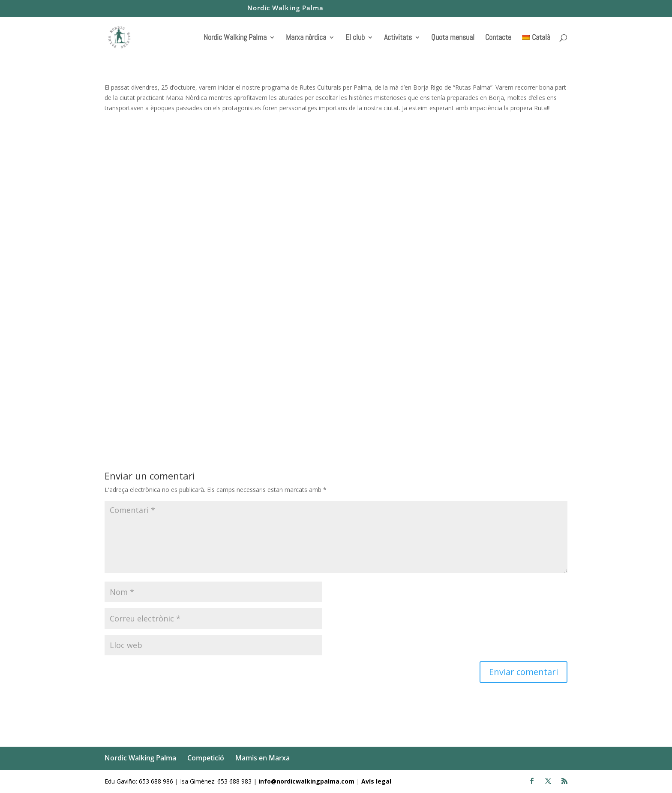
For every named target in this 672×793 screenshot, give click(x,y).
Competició (206, 758)
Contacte (498, 38)
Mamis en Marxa (262, 758)
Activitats (398, 38)
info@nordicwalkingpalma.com (307, 781)
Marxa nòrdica (306, 38)
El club (355, 38)
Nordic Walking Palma (285, 8)
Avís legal (376, 781)
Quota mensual (453, 38)
